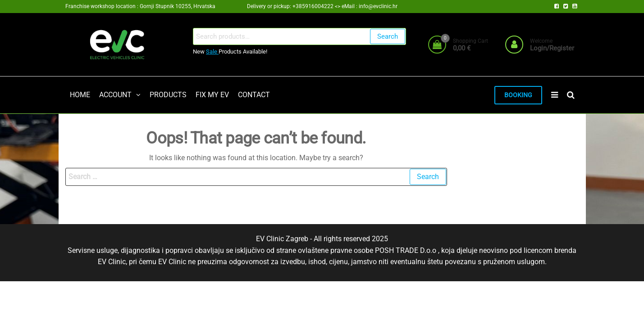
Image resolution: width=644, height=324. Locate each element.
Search (388, 36)
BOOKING (518, 95)
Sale (212, 52)
